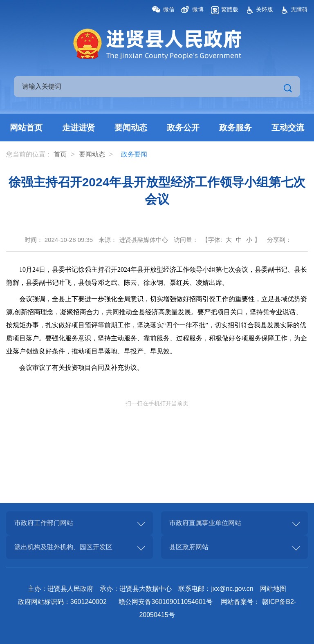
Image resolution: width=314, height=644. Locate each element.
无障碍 (299, 9)
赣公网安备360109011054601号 (165, 602)
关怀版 (265, 9)
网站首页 (26, 127)
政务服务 (235, 127)
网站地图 (273, 589)
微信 (169, 9)
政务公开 (183, 127)
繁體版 (230, 9)
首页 (60, 154)
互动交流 (288, 127)
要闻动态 (131, 127)
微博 (198, 9)
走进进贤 (78, 127)
